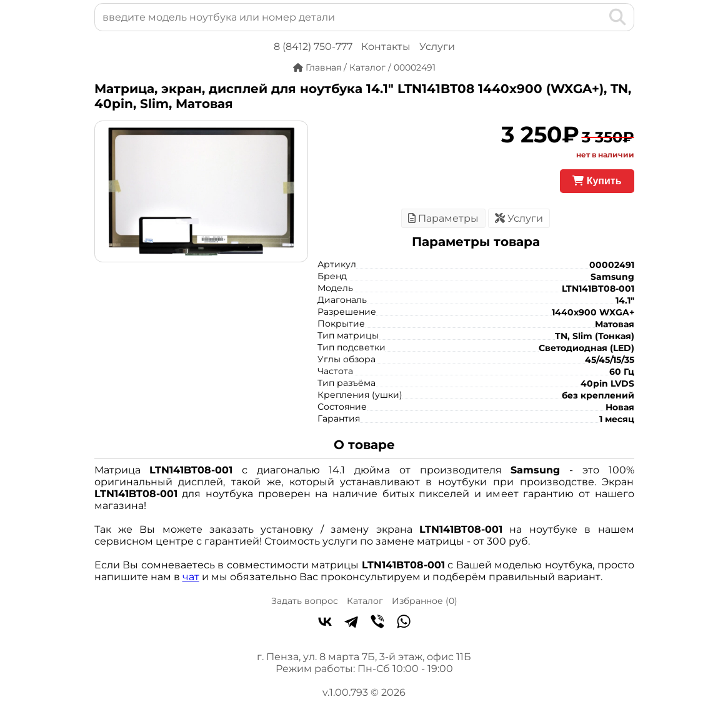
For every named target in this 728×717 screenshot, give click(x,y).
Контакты (386, 47)
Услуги (437, 47)
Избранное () (425, 601)
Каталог (365, 601)
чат (191, 577)
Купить (597, 181)
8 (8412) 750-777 (313, 47)
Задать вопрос (305, 601)
